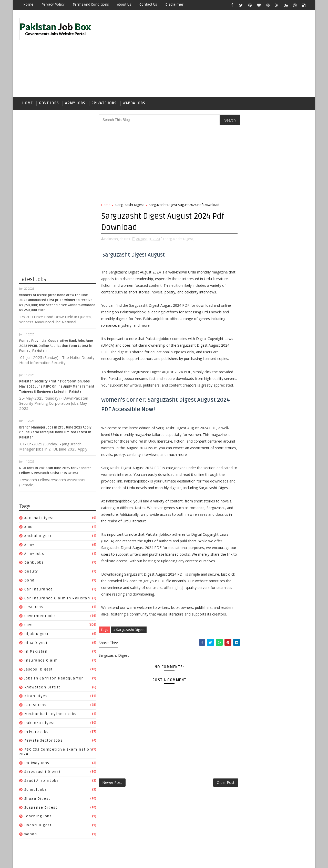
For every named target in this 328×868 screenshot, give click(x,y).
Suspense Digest (41, 809)
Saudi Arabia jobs (42, 782)
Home (28, 4)
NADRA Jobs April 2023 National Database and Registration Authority (278, 345)
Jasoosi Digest (39, 670)
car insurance (39, 590)
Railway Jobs (37, 764)
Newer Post (112, 830)
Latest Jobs (35, 706)
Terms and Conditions (91, 4)
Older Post (215, 830)
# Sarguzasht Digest (129, 677)
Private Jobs (104, 104)
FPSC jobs (34, 608)
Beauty (31, 572)
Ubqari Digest (38, 826)
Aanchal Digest (39, 519)
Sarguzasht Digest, (179, 240)
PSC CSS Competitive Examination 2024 (269, 662)
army (29, 546)
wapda (31, 835)
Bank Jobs (34, 564)
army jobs (34, 555)
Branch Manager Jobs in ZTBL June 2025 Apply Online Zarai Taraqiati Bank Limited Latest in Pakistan (55, 433)
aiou (29, 528)
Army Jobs (75, 104)
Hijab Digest (37, 635)
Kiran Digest (37, 697)
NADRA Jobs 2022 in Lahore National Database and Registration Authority (281, 324)
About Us (124, 4)
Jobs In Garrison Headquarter (54, 679)
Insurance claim (41, 661)
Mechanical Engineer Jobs (50, 715)
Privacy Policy (53, 4)
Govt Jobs (49, 104)
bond (29, 581)
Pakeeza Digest (40, 724)
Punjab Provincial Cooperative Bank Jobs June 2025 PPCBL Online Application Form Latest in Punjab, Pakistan (56, 347)
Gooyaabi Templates (110, 860)
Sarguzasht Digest (43, 773)
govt (29, 626)
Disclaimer (174, 4)
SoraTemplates (51, 860)
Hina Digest (36, 644)
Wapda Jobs (134, 104)
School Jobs (36, 791)
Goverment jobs (40, 617)
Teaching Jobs (38, 817)
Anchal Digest (38, 537)
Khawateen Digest (42, 688)
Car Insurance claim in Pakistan (57, 599)
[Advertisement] (215, 54)
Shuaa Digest (37, 800)
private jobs (37, 733)
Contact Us (148, 4)
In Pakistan (36, 653)
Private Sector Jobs (44, 742)
